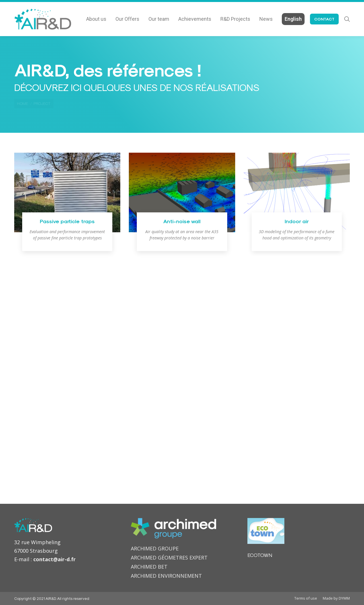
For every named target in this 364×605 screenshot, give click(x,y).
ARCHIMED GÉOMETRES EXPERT (169, 558)
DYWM (344, 598)
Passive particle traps (67, 221)
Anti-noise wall (182, 221)
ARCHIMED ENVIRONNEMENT (166, 576)
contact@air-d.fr (54, 559)
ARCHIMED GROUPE (155, 548)
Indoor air (297, 221)
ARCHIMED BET (149, 567)
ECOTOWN (260, 555)
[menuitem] (96, 19)
